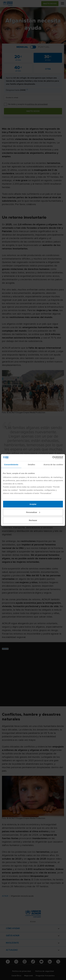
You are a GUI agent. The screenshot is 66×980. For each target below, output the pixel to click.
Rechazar (33, 520)
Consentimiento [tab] (11, 464)
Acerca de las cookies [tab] (53, 464)
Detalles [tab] (32, 464)
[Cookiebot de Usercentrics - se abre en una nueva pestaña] (52, 458)
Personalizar (33, 512)
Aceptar (33, 504)
